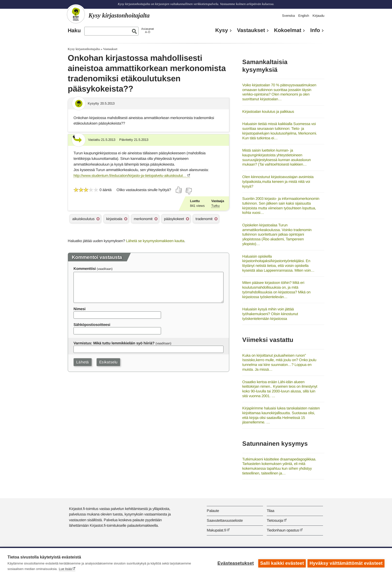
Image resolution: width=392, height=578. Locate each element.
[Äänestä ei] (188, 191)
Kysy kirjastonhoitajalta (84, 49)
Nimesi (79, 309)
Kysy (222, 30)
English (304, 16)
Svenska (288, 16)
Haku (74, 31)
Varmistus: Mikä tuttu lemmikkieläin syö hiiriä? (114, 343)
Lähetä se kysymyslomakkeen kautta (155, 241)
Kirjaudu (318, 16)
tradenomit (204, 219)
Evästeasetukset (235, 563)
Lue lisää (65, 569)
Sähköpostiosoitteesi (92, 325)
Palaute (213, 511)
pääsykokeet (174, 219)
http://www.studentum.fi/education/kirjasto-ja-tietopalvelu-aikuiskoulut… (130, 175)
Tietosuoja (275, 520)
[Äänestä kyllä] (179, 190)
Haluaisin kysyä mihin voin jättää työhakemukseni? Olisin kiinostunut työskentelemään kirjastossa (270, 314)
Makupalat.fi (216, 530)
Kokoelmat (288, 30)
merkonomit (143, 219)
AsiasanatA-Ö (147, 30)
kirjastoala (114, 219)
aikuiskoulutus (83, 219)
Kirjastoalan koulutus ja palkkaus (268, 111)
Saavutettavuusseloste (225, 520)
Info (315, 30)
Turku (215, 206)
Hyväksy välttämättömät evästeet (346, 563)
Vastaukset (251, 30)
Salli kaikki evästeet (281, 563)
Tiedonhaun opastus (283, 530)
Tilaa (270, 511)
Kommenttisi (85, 268)
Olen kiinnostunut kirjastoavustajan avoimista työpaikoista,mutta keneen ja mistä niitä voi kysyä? (278, 181)
